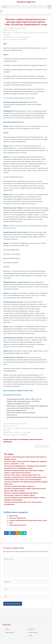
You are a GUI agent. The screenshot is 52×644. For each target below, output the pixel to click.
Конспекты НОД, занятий (18, 518)
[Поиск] (49, 7)
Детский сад (13, 516)
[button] (1, 11)
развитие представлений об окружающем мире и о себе (28, 520)
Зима (11, 523)
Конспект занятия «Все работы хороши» (19, 486)
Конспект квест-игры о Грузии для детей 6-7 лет (22, 475)
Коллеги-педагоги (26, 2)
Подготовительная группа (18, 525)
